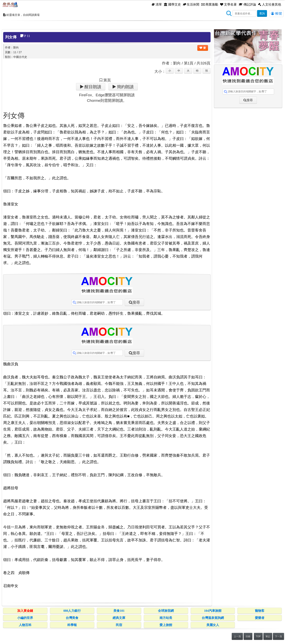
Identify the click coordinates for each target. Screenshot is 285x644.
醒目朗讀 (92, 87)
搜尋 (136, 302)
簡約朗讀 (125, 87)
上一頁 (237, 636)
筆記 (268, 636)
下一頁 (278, 636)
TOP (258, 636)
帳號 (276, 13)
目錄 (248, 636)
